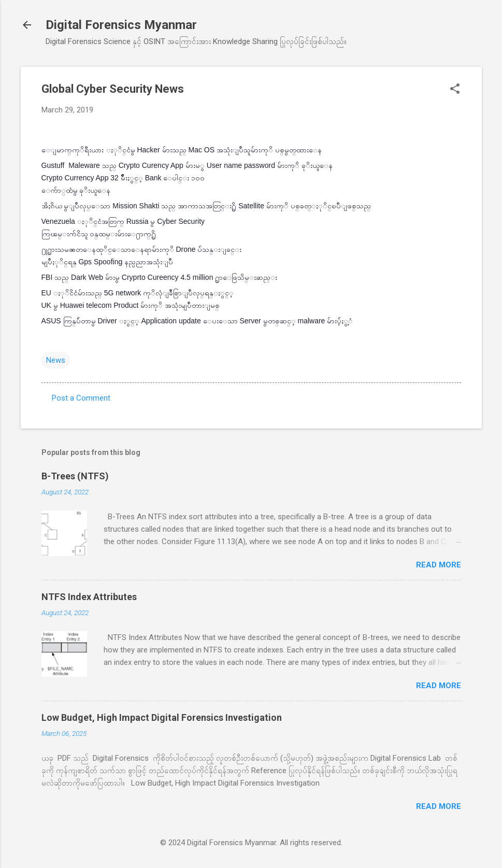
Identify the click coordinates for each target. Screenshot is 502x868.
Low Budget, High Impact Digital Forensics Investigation (162, 717)
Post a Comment (81, 398)
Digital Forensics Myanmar (121, 25)
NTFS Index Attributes (89, 597)
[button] (455, 90)
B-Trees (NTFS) (75, 476)
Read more (439, 565)
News (56, 360)
